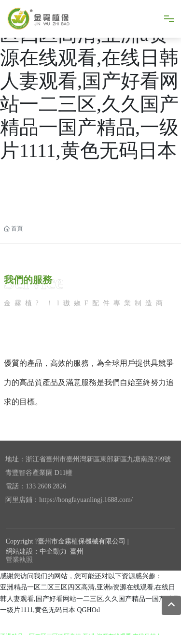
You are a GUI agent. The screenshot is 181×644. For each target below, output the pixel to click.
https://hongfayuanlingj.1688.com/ (86, 500)
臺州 (77, 551)
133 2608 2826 (46, 486)
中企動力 (53, 551)
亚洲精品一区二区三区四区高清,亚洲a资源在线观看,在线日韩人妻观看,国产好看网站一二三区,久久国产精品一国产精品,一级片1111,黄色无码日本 (89, 81)
